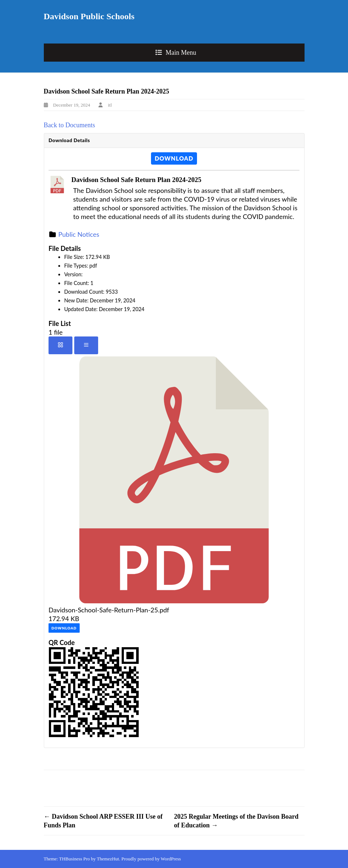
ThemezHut (108, 859)
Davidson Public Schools (89, 16)
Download (174, 158)
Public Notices (79, 234)
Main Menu (181, 53)
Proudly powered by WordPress (151, 859)
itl (110, 105)
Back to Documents (70, 125)
